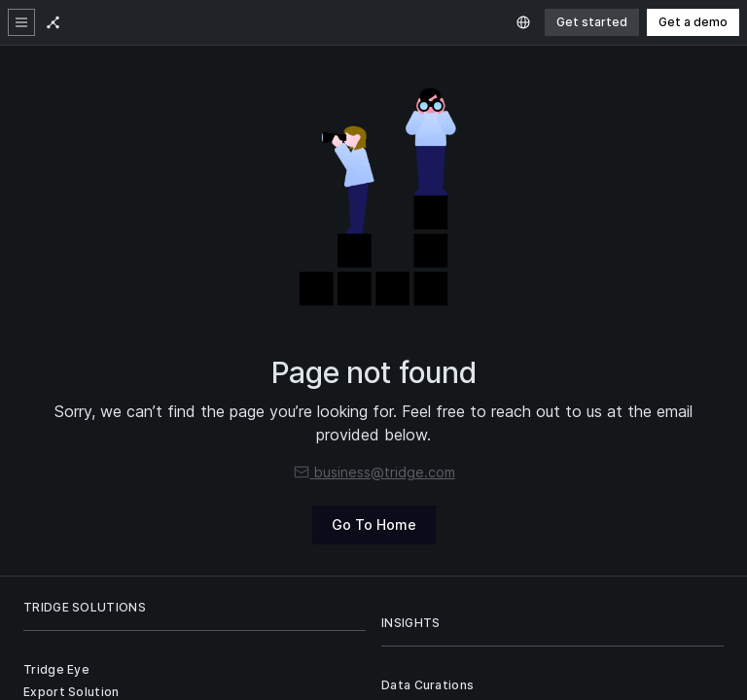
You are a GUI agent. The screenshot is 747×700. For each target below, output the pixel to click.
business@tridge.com (374, 472)
